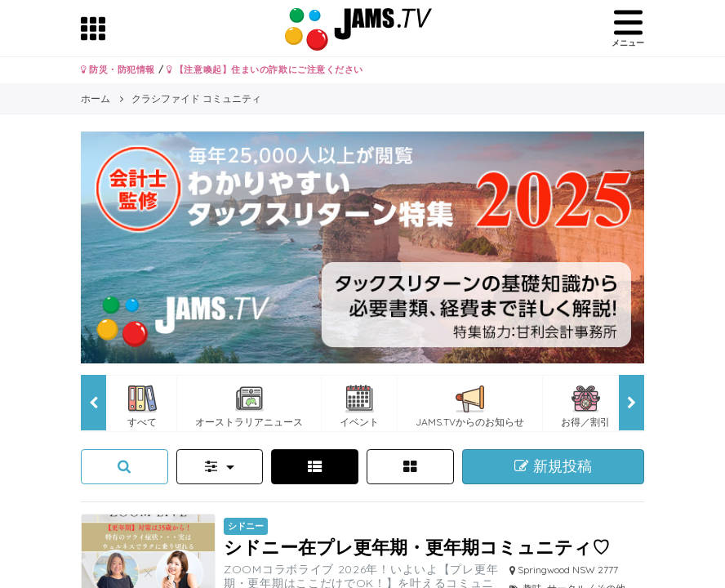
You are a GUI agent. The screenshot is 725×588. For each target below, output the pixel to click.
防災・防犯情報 (118, 69)
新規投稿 (553, 466)
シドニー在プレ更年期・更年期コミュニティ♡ (417, 547)
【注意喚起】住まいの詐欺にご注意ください (265, 69)
